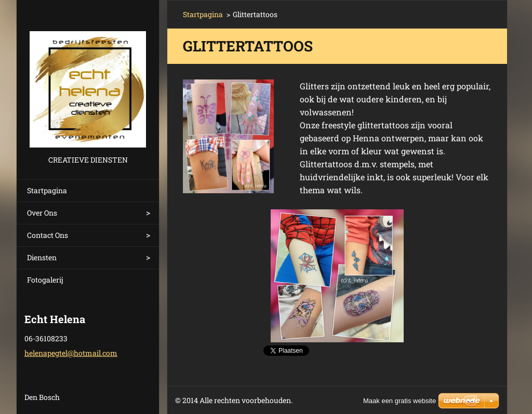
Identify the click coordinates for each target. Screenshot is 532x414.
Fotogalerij (45, 280)
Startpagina (47, 190)
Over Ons (42, 213)
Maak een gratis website (400, 401)
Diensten (42, 257)
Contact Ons (48, 235)
